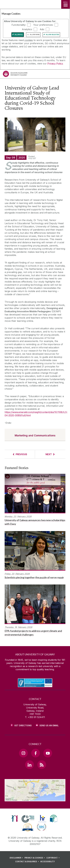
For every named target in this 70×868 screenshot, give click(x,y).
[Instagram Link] (23, 753)
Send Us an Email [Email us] (49, 725)
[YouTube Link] (48, 753)
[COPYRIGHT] (53, 858)
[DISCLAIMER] (17, 858)
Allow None (35, 35)
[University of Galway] (15, 75)
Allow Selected (53, 35)
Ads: (42, 29)
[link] (15, 818)
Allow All (19, 35)
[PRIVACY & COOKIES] (35, 858)
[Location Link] (35, 799)
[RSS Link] (42, 765)
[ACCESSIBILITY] (48, 862)
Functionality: (19, 25)
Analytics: (27, 29)
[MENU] (66, 4)
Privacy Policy (55, 64)
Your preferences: (43, 25)
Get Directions (23, 725)
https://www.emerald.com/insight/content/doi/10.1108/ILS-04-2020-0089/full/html (36, 414)
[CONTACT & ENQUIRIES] (28, 862)
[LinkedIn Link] (29, 765)
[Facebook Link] (36, 753)
